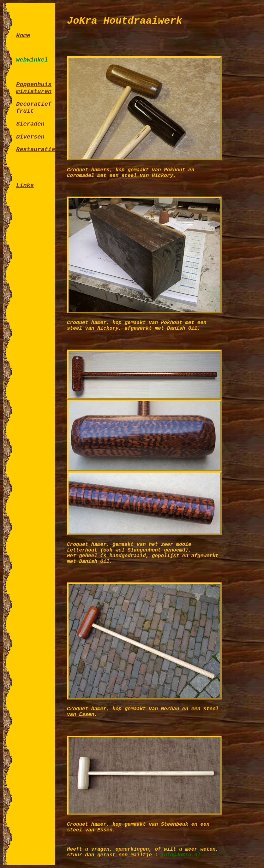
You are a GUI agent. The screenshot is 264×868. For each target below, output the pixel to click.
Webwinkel (32, 60)
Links (25, 186)
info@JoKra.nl (181, 855)
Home (23, 36)
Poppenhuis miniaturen (34, 88)
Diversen (30, 137)
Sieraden (30, 124)
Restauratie (36, 150)
